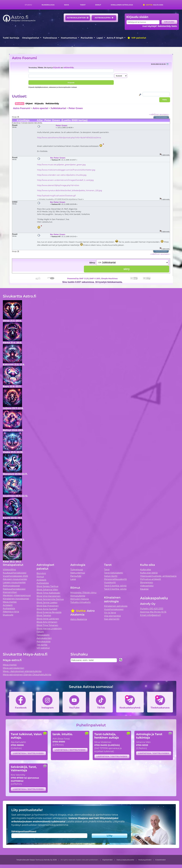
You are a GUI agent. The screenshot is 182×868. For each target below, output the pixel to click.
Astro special (40, 108)
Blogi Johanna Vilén (47, 589)
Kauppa (144, 589)
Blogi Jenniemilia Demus (50, 599)
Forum (40, 632)
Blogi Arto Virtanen (47, 622)
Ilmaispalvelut (31, 38)
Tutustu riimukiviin (81, 602)
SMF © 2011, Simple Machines (104, 278)
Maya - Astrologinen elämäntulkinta (22, 671)
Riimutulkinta (78, 596)
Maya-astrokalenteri (14, 668)
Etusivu (28, 5)
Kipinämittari (10, 592)
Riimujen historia (80, 599)
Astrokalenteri (78, 18)
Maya (67, 5)
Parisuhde (87, 38)
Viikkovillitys (9, 569)
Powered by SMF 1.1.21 (78, 278)
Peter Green (76, 108)
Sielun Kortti (111, 576)
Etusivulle (8, 615)
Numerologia (48, 5)
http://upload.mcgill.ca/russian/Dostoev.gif (56, 196)
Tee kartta (42, 645)
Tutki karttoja (11, 38)
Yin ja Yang (110, 613)
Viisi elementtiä (112, 616)
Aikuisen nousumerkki (15, 579)
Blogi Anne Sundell (47, 609)
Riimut (98, 5)
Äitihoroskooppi (11, 586)
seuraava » (164, 114)
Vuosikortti (110, 582)
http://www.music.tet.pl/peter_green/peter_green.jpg (61, 165)
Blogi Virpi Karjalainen (48, 596)
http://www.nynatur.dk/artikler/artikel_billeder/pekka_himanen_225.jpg (70, 190)
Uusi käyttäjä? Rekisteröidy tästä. (160, 26)
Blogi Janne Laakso (47, 602)
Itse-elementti (112, 619)
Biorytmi (41, 573)
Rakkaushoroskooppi (14, 589)
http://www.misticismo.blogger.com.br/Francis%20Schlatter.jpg (66, 170)
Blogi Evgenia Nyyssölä (49, 612)
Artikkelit (8, 605)
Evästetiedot (161, 860)
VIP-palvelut (137, 38)
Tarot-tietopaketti (114, 573)
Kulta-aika (153, 5)
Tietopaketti (43, 635)
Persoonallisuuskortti (115, 579)
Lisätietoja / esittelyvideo (28, 753)
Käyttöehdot (107, 860)
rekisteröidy (68, 68)
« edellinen (154, 114)
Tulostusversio (162, 117)
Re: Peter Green (58, 158)
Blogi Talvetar (44, 615)
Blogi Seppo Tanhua (47, 586)
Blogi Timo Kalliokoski (48, 593)
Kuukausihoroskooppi (15, 573)
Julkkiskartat (58, 108)
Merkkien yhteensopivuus (17, 595)
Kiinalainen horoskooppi (16, 599)
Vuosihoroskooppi (114, 609)
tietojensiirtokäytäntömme (53, 825)
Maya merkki (10, 602)
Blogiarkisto (146, 582)
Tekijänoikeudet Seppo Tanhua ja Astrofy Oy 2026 (37, 860)
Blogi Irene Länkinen (48, 619)
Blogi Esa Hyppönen (47, 606)
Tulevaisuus (50, 38)
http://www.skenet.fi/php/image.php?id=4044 (58, 185)
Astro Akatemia (79, 619)
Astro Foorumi (24, 58)
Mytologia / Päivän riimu (83, 592)
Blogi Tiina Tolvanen (47, 625)
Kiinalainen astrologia (122, 5)
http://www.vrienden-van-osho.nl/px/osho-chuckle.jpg (62, 175)
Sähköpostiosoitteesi (24, 832)
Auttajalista (9, 608)
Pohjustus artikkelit (151, 579)
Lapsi (100, 38)
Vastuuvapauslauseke (125, 860)
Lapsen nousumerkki (14, 582)
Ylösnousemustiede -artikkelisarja (158, 576)
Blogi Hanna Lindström (49, 628)
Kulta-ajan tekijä (149, 573)
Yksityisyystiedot (145, 860)
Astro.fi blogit (115, 38)
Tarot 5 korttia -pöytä (115, 586)
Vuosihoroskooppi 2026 (15, 576)
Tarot (83, 5)
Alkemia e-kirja (11, 612)
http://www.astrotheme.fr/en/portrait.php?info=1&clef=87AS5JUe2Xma (69, 138)
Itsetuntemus (69, 38)
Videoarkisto (147, 586)
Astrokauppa (104, 18)
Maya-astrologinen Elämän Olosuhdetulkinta (27, 675)
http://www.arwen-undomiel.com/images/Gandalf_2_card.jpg (65, 180)
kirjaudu (57, 68)
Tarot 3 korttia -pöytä (115, 589)
